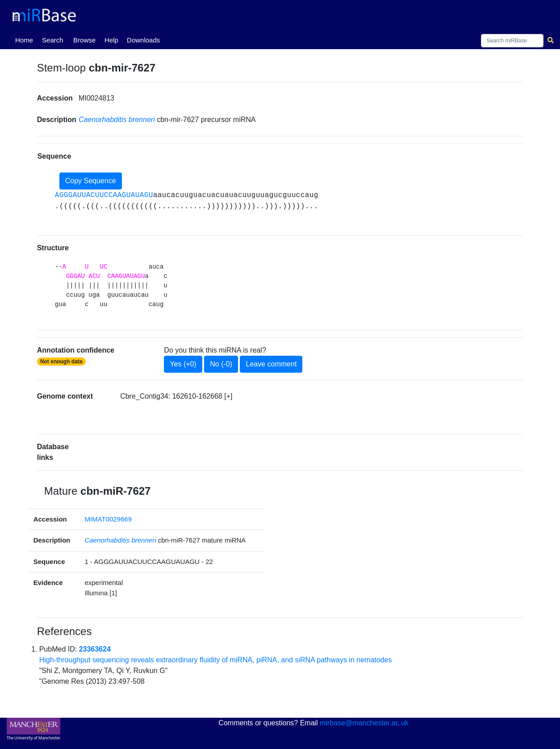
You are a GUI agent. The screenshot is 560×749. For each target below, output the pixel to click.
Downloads (143, 40)
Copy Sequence (91, 181)
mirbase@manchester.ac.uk (364, 723)
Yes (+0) (183, 364)
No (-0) (221, 364)
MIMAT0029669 (108, 519)
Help (111, 40)
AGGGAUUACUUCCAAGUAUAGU (104, 195)
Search (53, 40)
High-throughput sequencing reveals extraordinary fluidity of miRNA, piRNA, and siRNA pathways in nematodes (216, 660)
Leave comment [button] (271, 364)
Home (26, 39)
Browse (84, 40)
